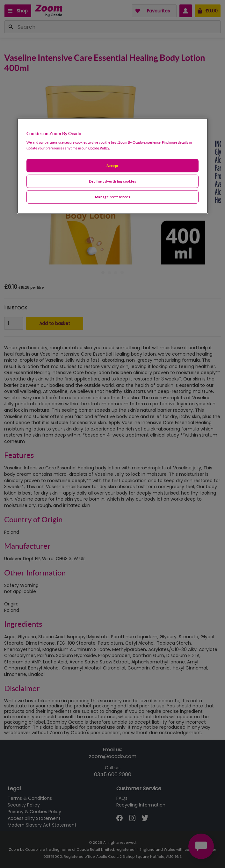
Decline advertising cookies (112, 181)
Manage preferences (112, 197)
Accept (112, 166)
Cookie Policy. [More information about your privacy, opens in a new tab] (99, 148)
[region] (112, 166)
